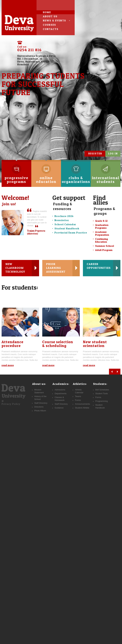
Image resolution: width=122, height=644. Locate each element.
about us (50, 16)
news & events (54, 20)
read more (8, 365)
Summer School (105, 246)
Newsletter (62, 220)
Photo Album (40, 411)
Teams (78, 396)
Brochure (64, 216)
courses (49, 25)
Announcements (82, 404)
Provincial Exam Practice (71, 233)
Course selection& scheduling (58, 344)
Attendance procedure (12, 344)
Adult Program (104, 250)
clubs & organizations (76, 176)
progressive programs (16, 176)
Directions (39, 407)
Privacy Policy (11, 404)
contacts (51, 29)
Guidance (59, 408)
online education (46, 176)
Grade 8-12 (101, 221)
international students (106, 176)
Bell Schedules (102, 390)
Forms (98, 397)
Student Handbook (67, 228)
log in (113, 153)
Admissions (60, 390)
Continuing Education (102, 240)
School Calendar (65, 224)
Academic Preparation (102, 233)
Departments (61, 393)
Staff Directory (61, 404)
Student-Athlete (82, 408)
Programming (102, 401)
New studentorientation (95, 344)
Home (47, 12)
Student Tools (102, 393)
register (95, 153)
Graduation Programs (102, 226)
